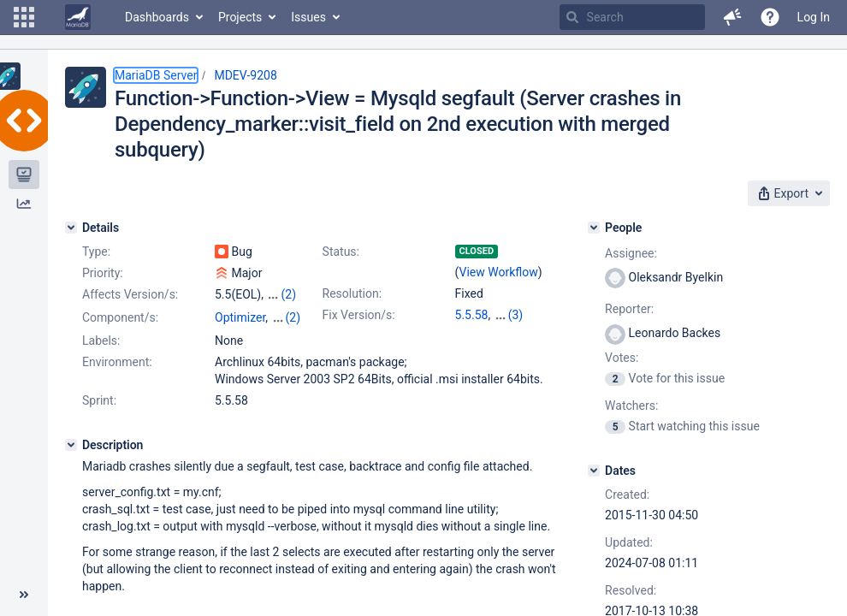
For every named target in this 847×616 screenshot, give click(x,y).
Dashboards (157, 17)
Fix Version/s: (359, 315)
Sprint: (99, 400)
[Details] (71, 228)
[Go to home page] (78, 17)
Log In (814, 17)
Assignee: (631, 253)
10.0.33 (514, 315)
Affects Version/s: (130, 294)
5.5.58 (472, 315)
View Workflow (499, 272)
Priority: (103, 273)
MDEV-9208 (245, 75)
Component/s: (120, 317)
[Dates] (594, 471)
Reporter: (629, 309)
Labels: (101, 341)
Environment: (117, 362)
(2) (288, 294)
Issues (308, 17)
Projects (240, 17)
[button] (24, 17)
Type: (96, 252)
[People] (594, 228)
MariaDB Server (156, 75)
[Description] (71, 445)
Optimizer (240, 317)
